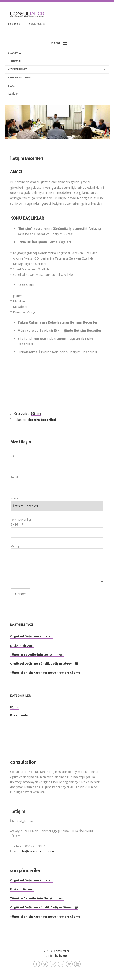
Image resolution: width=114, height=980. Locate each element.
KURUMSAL (15, 61)
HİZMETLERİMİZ (17, 69)
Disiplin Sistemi (22, 645)
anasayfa (14, 53)
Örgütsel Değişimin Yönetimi (32, 636)
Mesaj (15, 546)
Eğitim (36, 413)
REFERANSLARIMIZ (19, 77)
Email (14, 477)
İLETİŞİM (13, 94)
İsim (13, 456)
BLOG (11, 86)
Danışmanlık (19, 715)
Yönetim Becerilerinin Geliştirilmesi (37, 654)
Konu (14, 498)
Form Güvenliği (21, 520)
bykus (63, 956)
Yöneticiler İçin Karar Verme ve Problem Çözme (45, 673)
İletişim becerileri (42, 420)
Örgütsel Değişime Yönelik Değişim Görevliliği (44, 663)
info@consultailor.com (36, 851)
